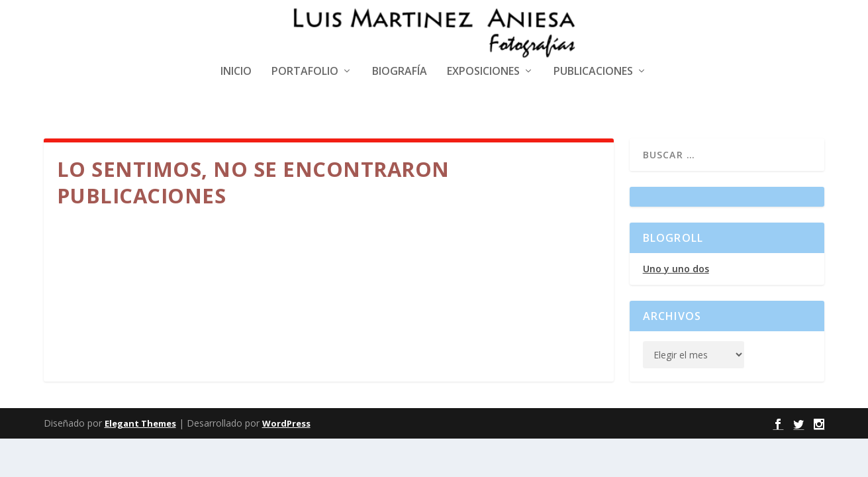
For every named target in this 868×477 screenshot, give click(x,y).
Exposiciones (483, 72)
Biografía (400, 72)
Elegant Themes (140, 423)
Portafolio (305, 72)
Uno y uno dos (676, 269)
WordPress (286, 423)
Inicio (236, 72)
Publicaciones (593, 72)
